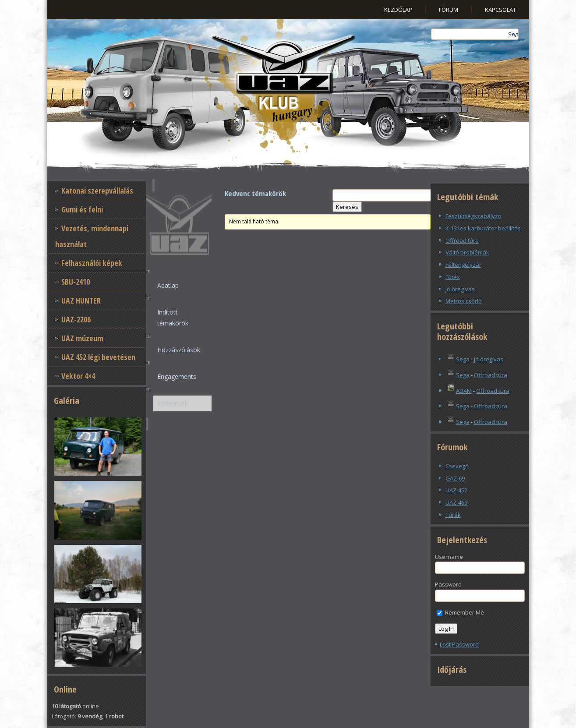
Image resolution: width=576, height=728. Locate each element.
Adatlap (168, 285)
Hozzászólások (179, 350)
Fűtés (453, 277)
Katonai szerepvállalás (97, 191)
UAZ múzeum (82, 338)
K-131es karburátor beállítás (483, 228)
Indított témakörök (173, 318)
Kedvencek (173, 403)
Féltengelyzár (463, 265)
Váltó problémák (467, 252)
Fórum (449, 10)
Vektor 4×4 (78, 376)
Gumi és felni (82, 209)
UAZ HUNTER (81, 300)
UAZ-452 (456, 490)
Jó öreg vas (460, 289)
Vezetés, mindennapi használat (92, 236)
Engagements (177, 376)
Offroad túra (462, 240)
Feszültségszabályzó (474, 216)
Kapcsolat (500, 10)
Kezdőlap (398, 10)
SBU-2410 (76, 282)
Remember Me (460, 612)
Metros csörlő (464, 301)
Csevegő (457, 466)
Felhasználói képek (92, 263)
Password (448, 584)
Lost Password (459, 644)
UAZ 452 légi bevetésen (98, 357)
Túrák (453, 515)
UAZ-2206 (76, 319)
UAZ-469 (456, 502)
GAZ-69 (455, 478)
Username (449, 557)
